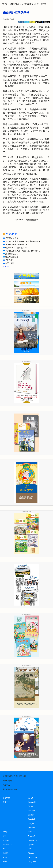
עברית (5, 832)
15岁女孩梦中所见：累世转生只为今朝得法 (23, 251)
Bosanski (32, 802)
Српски (31, 845)
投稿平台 (6, 785)
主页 (5, 4)
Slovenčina (33, 840)
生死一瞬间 (10, 263)
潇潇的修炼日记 (12, 254)
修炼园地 (14, 4)
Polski (5, 862)
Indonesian (7, 845)
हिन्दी (4, 836)
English (31, 815)
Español (31, 819)
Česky (31, 806)
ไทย (30, 849)
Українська (33, 857)
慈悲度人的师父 (12, 238)
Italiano (6, 849)
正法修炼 (27, 4)
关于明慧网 (7, 781)
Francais (32, 828)
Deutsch (32, 811)
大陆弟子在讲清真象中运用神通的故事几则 (23, 241)
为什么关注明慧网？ (11, 789)
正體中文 (6, 798)
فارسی (31, 823)
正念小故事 (40, 4)
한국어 (5, 857)
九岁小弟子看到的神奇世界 (16, 245)
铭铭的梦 (9, 260)
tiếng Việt (32, 862)
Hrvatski (6, 840)
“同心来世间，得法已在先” (16, 248)
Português (32, 832)
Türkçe (31, 853)
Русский (32, 836)
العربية (31, 798)
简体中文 (6, 802)
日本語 (5, 853)
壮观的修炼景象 (12, 257)
